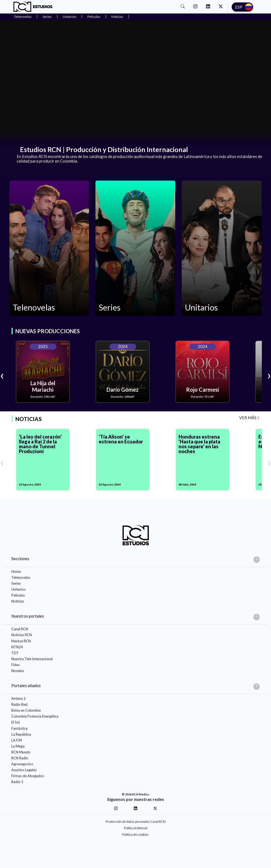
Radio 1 (17, 782)
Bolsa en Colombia (26, 710)
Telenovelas (23, 17)
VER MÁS (250, 418)
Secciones (20, 559)
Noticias (117, 17)
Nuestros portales (28, 616)
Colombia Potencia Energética (35, 716)
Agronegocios (22, 764)
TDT (15, 653)
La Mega (18, 746)
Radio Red (19, 704)
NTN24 (17, 647)
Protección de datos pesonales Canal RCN (136, 821)
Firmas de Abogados (28, 776)
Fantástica (19, 728)
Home (16, 571)
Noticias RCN (22, 635)
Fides (16, 665)
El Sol (16, 722)
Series (47, 17)
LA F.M (17, 740)
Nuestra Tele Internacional (32, 659)
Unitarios (70, 17)
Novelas (18, 671)
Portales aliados (26, 686)
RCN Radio (20, 758)
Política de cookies (135, 834)
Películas (94, 17)
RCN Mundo (21, 752)
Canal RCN (20, 629)
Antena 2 (18, 698)
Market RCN (21, 641)
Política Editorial (136, 828)
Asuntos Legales (24, 770)
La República (21, 734)
